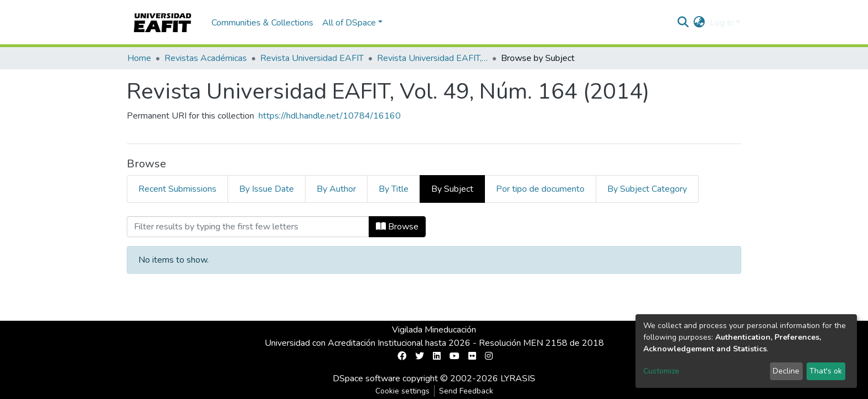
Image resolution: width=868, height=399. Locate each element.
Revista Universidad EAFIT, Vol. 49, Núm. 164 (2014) (432, 58)
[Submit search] (683, 23)
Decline (786, 371)
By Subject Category (647, 189)
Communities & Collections (262, 23)
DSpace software (366, 378)
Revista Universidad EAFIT (312, 58)
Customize (661, 371)
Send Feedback (466, 391)
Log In (722, 23)
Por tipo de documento (540, 189)
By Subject (452, 189)
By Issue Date (267, 189)
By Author (336, 189)
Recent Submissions (177, 189)
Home (139, 58)
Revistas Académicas (206, 58)
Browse (397, 227)
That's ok (826, 371)
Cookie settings (402, 391)
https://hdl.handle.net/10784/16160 (330, 116)
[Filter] (248, 227)
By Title (394, 189)
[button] (699, 23)
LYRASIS (518, 378)
